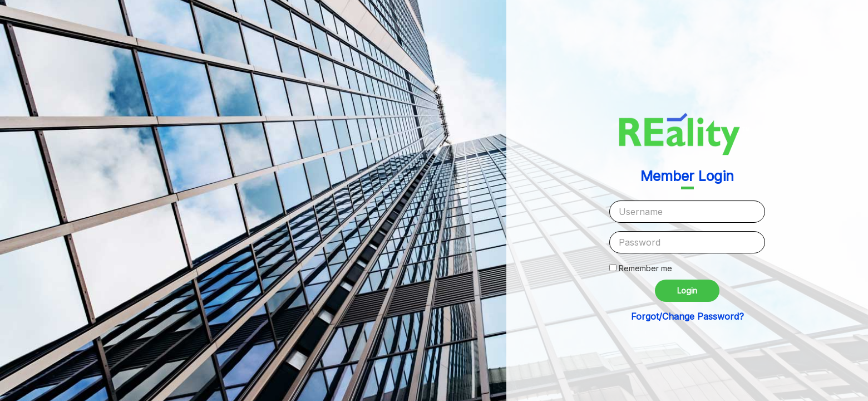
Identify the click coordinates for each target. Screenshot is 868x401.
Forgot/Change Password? (687, 316)
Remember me (645, 268)
